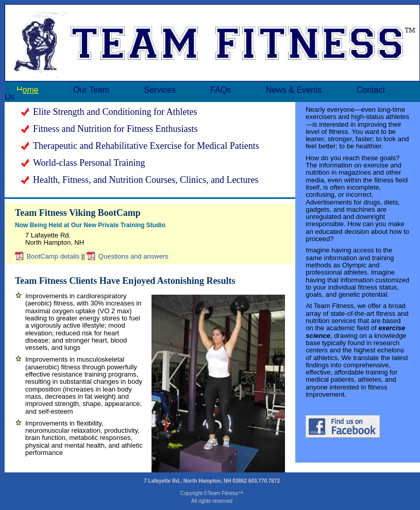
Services (160, 90)
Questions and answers (133, 256)
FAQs (221, 90)
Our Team (91, 90)
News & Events (294, 90)
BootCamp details (53, 256)
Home (28, 90)
